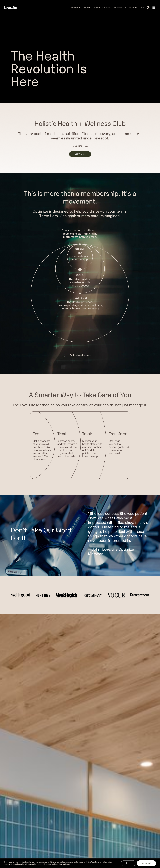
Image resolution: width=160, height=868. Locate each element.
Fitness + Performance (102, 8)
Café (142, 8)
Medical (87, 8)
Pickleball (133, 8)
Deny (128, 863)
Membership (75, 8)
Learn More (80, 154)
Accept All (146, 863)
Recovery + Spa (120, 8)
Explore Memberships (80, 355)
